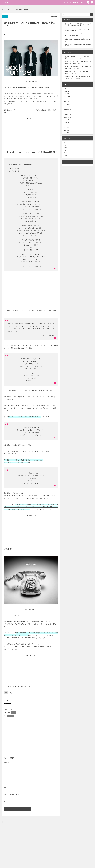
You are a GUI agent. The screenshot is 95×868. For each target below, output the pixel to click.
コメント (7, 709)
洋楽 (65, 145)
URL (5, 801)
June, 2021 (66, 89)
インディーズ (67, 153)
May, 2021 (66, 91)
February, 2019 (67, 107)
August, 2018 (67, 120)
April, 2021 (66, 94)
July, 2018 (66, 122)
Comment (7, 763)
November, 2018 (68, 112)
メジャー (4, 16)
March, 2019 (67, 104)
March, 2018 (67, 133)
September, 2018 (68, 117)
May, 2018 (66, 128)
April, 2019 (66, 102)
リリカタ (6, 2)
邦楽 (65, 143)
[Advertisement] (31, 133)
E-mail (6, 795)
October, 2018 (67, 115)
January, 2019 (67, 109)
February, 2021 (67, 99)
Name (5, 788)
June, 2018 (66, 125)
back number (10, 716)
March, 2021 (67, 96)
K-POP (65, 156)
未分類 (65, 148)
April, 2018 (66, 130)
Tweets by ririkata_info (69, 165)
